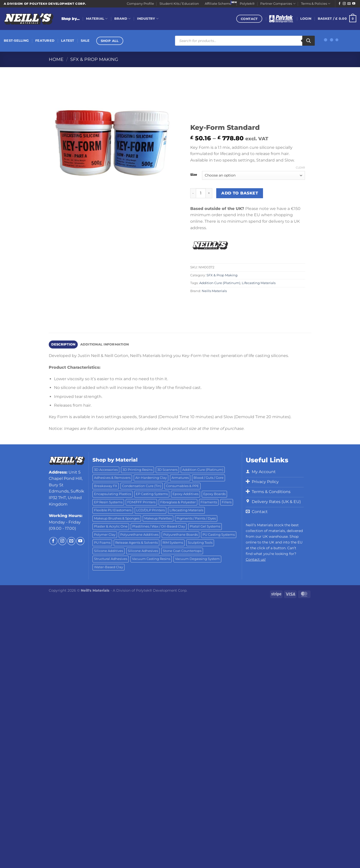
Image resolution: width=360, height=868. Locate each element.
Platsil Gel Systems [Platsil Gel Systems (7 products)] (205, 526)
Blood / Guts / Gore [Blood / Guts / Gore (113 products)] (208, 478)
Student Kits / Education (179, 4)
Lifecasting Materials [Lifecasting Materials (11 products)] (186, 510)
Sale (85, 41)
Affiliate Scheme (218, 4)
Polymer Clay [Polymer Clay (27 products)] (105, 535)
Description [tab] (63, 344)
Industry (148, 19)
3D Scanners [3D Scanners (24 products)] (167, 470)
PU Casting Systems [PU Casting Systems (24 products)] (219, 535)
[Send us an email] (349, 4)
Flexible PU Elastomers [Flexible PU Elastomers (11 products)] (113, 510)
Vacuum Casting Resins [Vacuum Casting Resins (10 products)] (151, 559)
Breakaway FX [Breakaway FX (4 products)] (106, 486)
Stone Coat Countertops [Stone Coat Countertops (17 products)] (182, 551)
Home (56, 59)
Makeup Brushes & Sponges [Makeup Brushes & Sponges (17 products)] (117, 518)
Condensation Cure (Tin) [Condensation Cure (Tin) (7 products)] (142, 486)
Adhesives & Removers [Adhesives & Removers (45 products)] (112, 478)
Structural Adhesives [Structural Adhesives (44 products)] (111, 559)
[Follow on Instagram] (344, 4)
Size (194, 175)
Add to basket (240, 193)
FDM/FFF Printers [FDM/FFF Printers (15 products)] (141, 502)
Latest (68, 41)
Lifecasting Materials (259, 283)
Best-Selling (16, 41)
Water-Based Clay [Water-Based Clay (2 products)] (108, 567)
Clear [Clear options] (300, 168)
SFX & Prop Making (94, 59)
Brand (122, 19)
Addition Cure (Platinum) (220, 283)
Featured (45, 41)
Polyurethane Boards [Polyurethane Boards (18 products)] (180, 535)
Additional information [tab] (105, 344)
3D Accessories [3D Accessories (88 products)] (106, 470)
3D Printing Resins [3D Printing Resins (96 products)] (137, 470)
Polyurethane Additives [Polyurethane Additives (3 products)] (139, 535)
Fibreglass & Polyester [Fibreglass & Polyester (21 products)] (178, 502)
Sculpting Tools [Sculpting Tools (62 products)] (200, 543)
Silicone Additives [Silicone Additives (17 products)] (108, 551)
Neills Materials (214, 291)
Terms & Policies (316, 4)
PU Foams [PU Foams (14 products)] (102, 543)
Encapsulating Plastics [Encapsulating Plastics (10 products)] (112, 494)
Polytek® (247, 4)
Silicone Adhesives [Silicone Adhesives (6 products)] (143, 551)
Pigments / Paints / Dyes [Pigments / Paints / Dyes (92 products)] (196, 518)
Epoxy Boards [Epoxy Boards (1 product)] (214, 494)
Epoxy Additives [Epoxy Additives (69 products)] (185, 494)
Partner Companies (278, 4)
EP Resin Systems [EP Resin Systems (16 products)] (108, 502)
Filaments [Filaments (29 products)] (209, 502)
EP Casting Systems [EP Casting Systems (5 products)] (152, 494)
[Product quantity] (201, 193)
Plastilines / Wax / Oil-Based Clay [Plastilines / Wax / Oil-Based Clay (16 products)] (159, 526)
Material (97, 19)
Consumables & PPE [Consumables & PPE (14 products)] (182, 486)
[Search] (308, 41)
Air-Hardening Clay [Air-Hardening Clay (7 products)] (151, 478)
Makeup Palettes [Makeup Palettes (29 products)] (158, 518)
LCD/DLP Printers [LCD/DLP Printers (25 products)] (150, 510)
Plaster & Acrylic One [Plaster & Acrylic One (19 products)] (111, 526)
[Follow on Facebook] (339, 4)
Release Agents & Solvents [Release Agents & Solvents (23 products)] (136, 543)
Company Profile (140, 4)
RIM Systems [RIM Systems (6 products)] (173, 543)
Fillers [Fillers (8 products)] (227, 502)
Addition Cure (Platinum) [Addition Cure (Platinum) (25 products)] (203, 470)
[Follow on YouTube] (354, 4)
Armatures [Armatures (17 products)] (180, 478)
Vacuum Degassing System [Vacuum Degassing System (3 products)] (197, 559)
